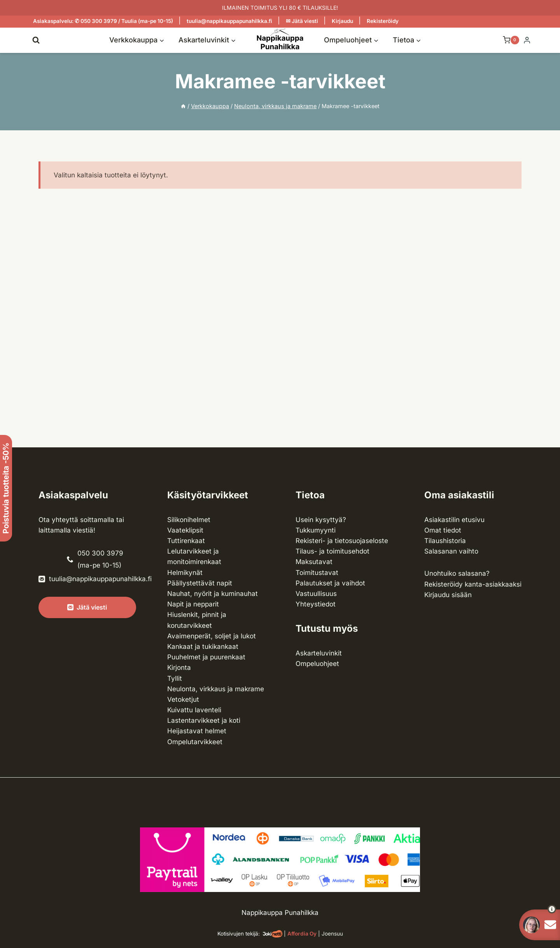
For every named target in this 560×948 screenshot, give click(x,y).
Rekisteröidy (383, 21)
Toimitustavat (317, 573)
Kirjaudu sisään (448, 595)
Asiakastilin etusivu (454, 520)
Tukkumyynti (316, 530)
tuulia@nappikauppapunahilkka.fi (229, 21)
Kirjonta (179, 668)
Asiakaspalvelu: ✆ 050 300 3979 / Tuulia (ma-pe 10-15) (103, 21)
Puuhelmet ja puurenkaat (206, 657)
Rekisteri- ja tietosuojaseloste (342, 541)
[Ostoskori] (507, 40)
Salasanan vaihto (451, 551)
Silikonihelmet (189, 520)
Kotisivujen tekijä (238, 934)
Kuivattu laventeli (194, 710)
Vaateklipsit (185, 530)
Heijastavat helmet (197, 731)
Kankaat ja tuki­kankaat (203, 647)
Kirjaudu (342, 21)
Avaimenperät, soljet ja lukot (212, 636)
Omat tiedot (443, 530)
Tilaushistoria (445, 541)
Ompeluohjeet (317, 664)
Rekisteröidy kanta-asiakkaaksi (473, 584)
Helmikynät (185, 573)
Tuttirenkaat (186, 541)
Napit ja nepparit (193, 604)
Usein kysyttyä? (321, 520)
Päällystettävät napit (200, 583)
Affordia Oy (302, 934)
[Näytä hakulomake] (36, 40)
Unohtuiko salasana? (457, 573)
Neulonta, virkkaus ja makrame (216, 689)
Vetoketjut (183, 699)
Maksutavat (314, 562)
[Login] (527, 40)
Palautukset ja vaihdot (330, 583)
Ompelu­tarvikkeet (195, 742)
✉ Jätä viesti (302, 21)
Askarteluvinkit (319, 653)
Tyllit (175, 678)
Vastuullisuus (316, 594)
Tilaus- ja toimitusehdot (332, 551)
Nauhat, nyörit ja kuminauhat (213, 594)
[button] (538, 909)
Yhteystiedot (316, 604)
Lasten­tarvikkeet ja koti (204, 720)
